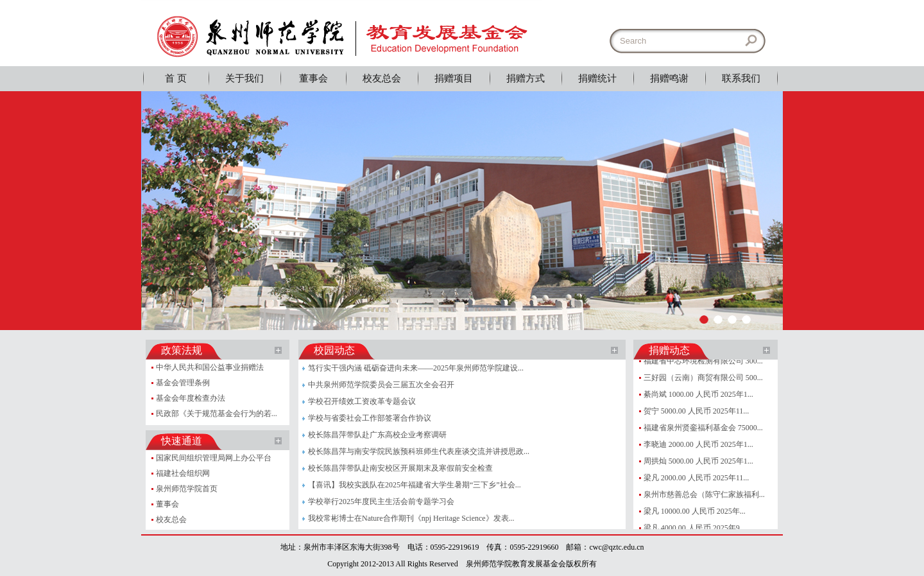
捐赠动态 (669, 350)
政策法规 (182, 350)
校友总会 (382, 78)
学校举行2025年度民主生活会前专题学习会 (381, 502)
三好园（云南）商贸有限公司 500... (703, 378)
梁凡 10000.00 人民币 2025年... (695, 511)
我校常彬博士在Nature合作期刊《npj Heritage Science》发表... (411, 518)
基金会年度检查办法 (191, 398)
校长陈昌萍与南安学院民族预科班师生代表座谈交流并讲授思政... (419, 451)
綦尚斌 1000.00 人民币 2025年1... (698, 394)
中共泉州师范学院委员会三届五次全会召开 (381, 385)
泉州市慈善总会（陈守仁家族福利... (704, 494)
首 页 (176, 78)
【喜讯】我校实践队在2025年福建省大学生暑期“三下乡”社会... (415, 485)
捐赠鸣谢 (669, 78)
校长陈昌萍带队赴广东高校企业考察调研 (377, 435)
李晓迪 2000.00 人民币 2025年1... (698, 444)
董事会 (313, 78)
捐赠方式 (526, 78)
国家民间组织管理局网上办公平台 (214, 458)
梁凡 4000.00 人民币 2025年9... (695, 528)
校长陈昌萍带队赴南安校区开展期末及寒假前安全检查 (400, 468)
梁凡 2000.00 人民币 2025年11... (697, 478)
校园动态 (334, 350)
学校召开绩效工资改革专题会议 (362, 401)
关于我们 (244, 78)
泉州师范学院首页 (187, 489)
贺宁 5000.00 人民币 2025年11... (697, 411)
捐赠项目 (454, 78)
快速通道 (182, 441)
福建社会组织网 (183, 473)
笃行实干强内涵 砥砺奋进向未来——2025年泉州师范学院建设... (416, 368)
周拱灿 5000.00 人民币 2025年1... (698, 461)
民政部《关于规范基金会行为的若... (217, 414)
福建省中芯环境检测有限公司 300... (703, 361)
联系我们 (741, 78)
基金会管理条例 (183, 383)
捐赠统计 (597, 78)
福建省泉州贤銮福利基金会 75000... (703, 428)
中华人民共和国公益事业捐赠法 (210, 367)
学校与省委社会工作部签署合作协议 (370, 418)
